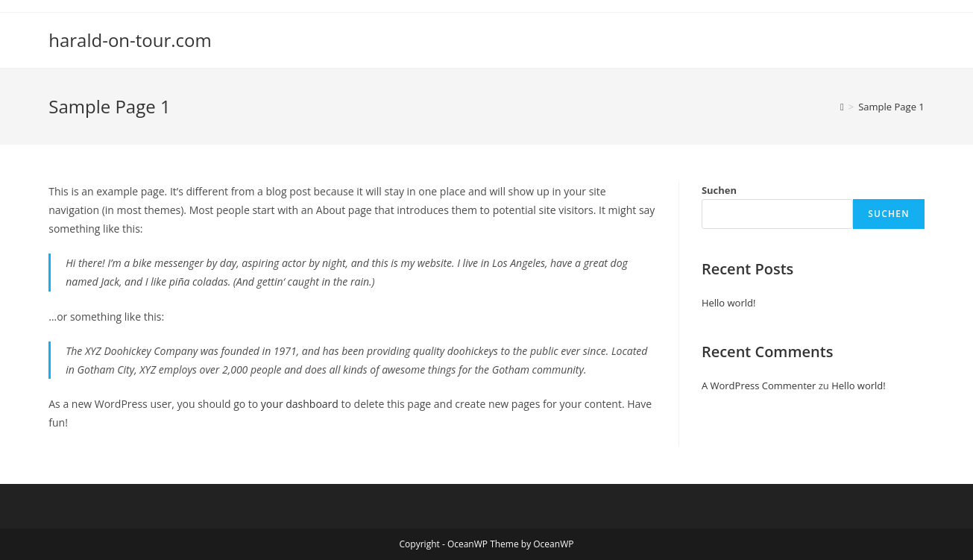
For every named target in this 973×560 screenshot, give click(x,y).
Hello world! (729, 303)
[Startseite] (842, 107)
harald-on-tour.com (130, 40)
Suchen (719, 190)
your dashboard (300, 404)
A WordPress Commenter (759, 386)
